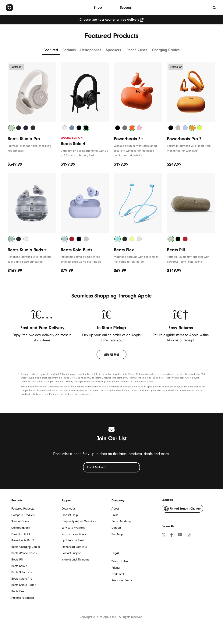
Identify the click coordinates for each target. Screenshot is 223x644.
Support (126, 7)
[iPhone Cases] (136, 51)
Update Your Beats (73, 540)
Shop (98, 7)
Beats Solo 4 (19, 566)
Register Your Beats (74, 534)
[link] (111, 354)
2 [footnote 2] (198, 150)
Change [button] (182, 509)
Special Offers (20, 521)
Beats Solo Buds (22, 572)
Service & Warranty (73, 528)
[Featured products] (51, 51)
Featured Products (23, 509)
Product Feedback (23, 598)
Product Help (70, 515)
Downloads (69, 509)
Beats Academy (121, 521)
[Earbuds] (69, 51)
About (115, 509)
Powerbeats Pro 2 (23, 540)
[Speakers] (113, 51)
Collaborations (21, 528)
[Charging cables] (166, 51)
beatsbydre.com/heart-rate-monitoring (182, 387)
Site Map (117, 534)
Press (115, 515)
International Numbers (75, 560)
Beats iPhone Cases (24, 553)
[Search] (215, 7)
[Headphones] (91, 51)
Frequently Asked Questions (79, 521)
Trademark (118, 574)
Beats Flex (18, 591)
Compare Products (23, 515)
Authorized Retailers (74, 547)
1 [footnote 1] (93, 155)
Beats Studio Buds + (24, 585)
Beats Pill (17, 560)
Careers (117, 528)
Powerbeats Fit (21, 534)
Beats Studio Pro (22, 579)
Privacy (116, 568)
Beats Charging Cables (26, 547)
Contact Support (71, 553)
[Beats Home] (9, 8)
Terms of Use (120, 561)
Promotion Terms (122, 580)
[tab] (11, 128)
